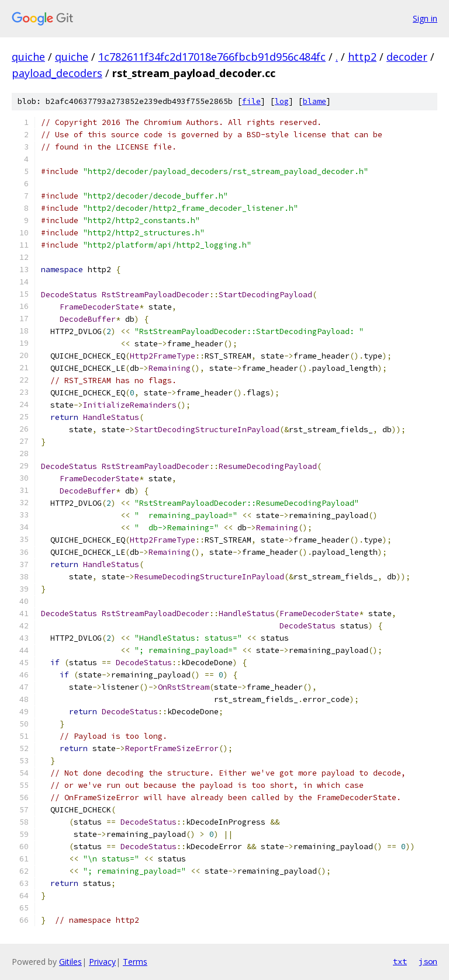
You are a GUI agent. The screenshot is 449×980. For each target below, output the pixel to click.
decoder (407, 57)
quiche (28, 57)
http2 (362, 57)
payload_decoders (57, 73)
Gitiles (70, 962)
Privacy (102, 962)
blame (315, 101)
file (251, 101)
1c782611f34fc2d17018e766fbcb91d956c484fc (212, 57)
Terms (135, 962)
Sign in (425, 18)
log (282, 101)
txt (400, 961)
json (428, 961)
